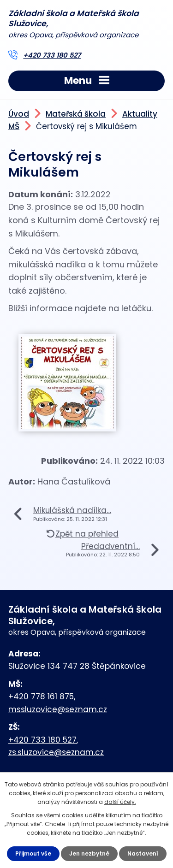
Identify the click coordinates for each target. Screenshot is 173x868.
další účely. (120, 802)
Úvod (19, 114)
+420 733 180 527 (52, 55)
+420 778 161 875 (41, 697)
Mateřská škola (76, 114)
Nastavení (143, 853)
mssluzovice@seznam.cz (58, 709)
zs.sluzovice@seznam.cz (56, 752)
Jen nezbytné (89, 853)
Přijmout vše (33, 853)
